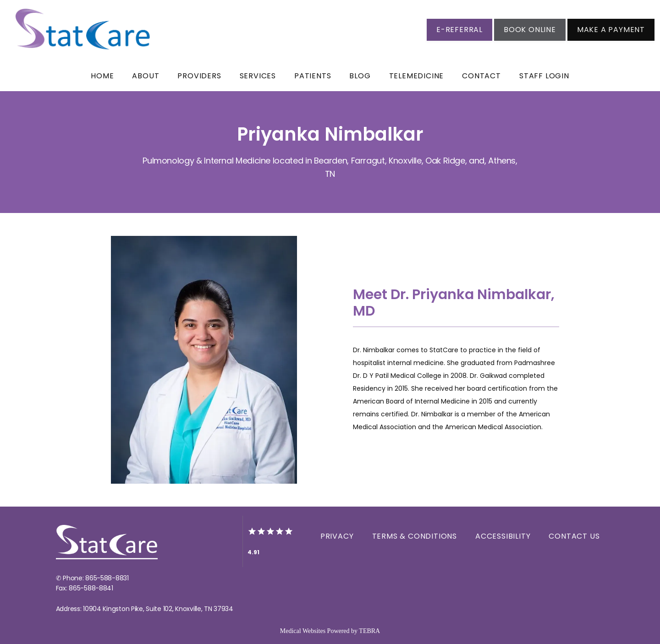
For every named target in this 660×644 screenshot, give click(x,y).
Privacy (337, 536)
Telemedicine (417, 76)
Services (258, 76)
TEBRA (369, 631)
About (146, 76)
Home (102, 76)
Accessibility (503, 536)
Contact (481, 76)
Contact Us (574, 536)
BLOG (360, 76)
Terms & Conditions (415, 536)
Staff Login (544, 76)
